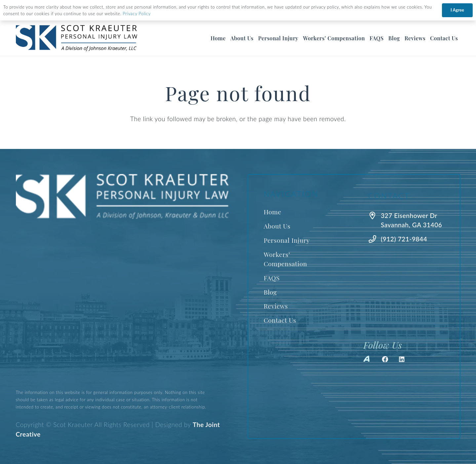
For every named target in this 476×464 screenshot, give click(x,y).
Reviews (276, 306)
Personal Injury (287, 240)
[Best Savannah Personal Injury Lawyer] (77, 38)
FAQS (272, 278)
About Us (277, 226)
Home (273, 212)
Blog (270, 292)
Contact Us (280, 320)
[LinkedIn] (402, 359)
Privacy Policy (137, 14)
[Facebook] (385, 359)
